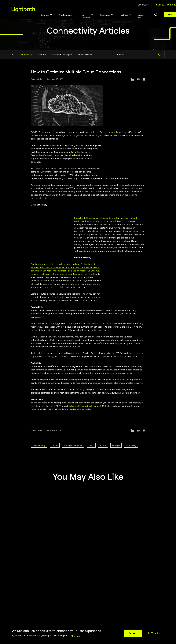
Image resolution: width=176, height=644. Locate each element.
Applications (65, 15)
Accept (133, 633)
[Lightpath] (23, 10)
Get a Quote (144, 5)
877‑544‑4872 (53, 406)
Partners (124, 15)
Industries (105, 15)
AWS (91, 445)
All (13, 54)
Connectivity (26, 54)
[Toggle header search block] (156, 15)
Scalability (131, 445)
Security (42, 54)
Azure (103, 445)
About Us (141, 16)
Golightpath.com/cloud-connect (85, 406)
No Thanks (153, 633)
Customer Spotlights (62, 54)
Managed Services (73, 445)
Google (116, 445)
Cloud (55, 445)
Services (45, 15)
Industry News (85, 54)
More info (76, 636)
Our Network (86, 16)
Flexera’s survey (107, 132)
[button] (51, 15)
